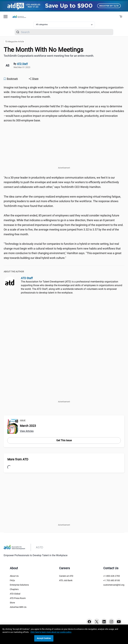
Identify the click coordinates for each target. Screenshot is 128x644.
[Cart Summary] (122, 17)
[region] (64, 634)
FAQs (12, 580)
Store (12, 603)
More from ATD (18, 459)
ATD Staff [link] (22, 64)
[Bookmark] (11, 79)
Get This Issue (64, 440)
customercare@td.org (114, 585)
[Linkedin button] (104, 622)
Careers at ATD (66, 576)
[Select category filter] (64, 25)
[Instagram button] (111, 622)
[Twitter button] (97, 622)
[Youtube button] (119, 622)
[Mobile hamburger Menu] (6, 17)
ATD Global (15, 594)
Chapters (14, 589)
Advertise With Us (18, 607)
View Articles (27, 431)
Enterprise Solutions (19, 585)
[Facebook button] (89, 622)
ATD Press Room (18, 598)
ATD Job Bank (66, 580)
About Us (14, 576)
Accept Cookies (44, 638)
